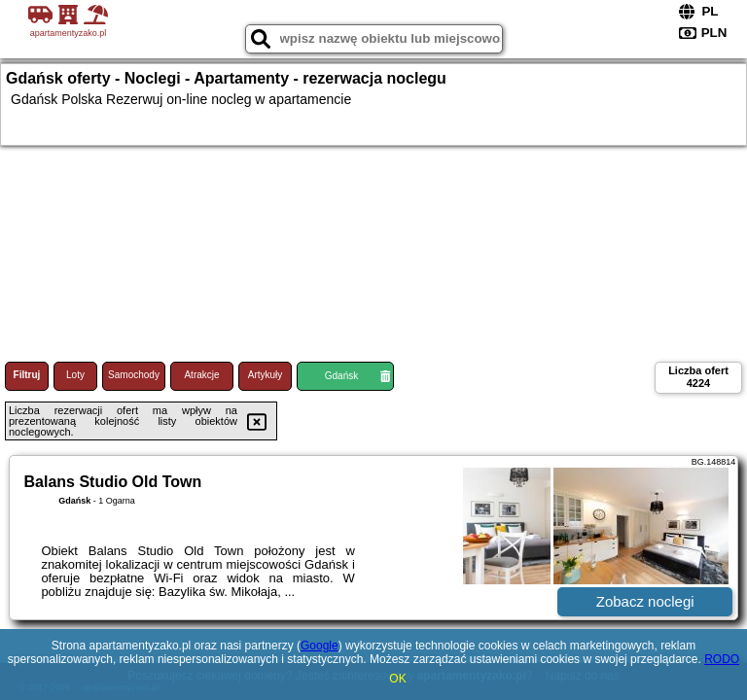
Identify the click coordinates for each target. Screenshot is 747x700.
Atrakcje (201, 375)
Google (320, 646)
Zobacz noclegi (645, 601)
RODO (722, 659)
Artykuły (266, 375)
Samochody (134, 375)
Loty (75, 375)
